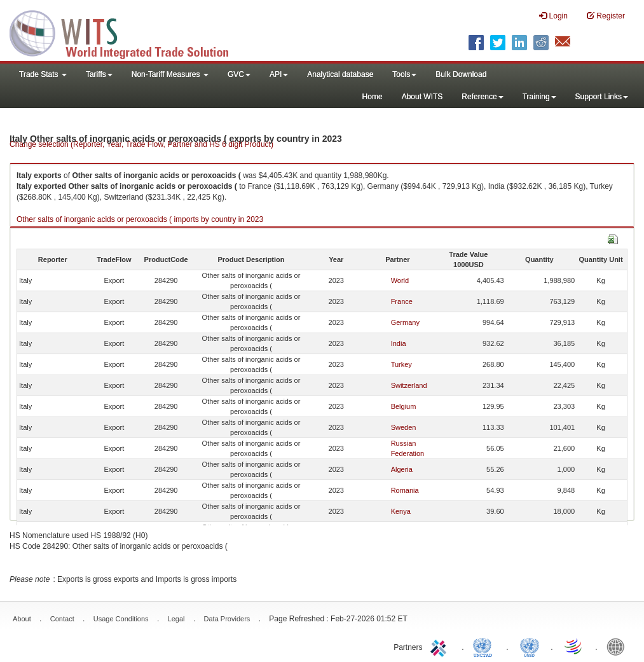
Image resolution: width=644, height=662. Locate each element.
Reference (482, 97)
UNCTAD (485, 646)
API (279, 74)
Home (373, 97)
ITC (441, 646)
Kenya (401, 511)
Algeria (402, 469)
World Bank (619, 646)
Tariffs (99, 74)
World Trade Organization (574, 646)
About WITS (422, 97)
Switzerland (409, 385)
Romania (405, 490)
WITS (127, 32)
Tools (404, 74)
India (399, 343)
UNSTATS (530, 646)
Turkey (401, 364)
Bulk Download (461, 74)
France (402, 301)
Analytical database (340, 74)
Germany (405, 322)
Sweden (404, 427)
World (400, 280)
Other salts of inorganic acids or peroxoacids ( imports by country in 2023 (140, 219)
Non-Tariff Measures (170, 74)
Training (539, 97)
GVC (239, 74)
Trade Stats (43, 74)
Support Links (602, 97)
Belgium (404, 406)
